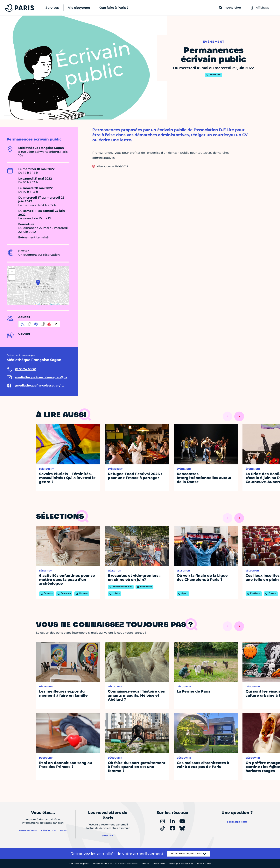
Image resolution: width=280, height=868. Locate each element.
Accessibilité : (115, 864)
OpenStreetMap (55, 304)
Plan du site (204, 864)
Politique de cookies (181, 864)
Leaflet (38, 304)
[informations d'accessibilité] (39, 324)
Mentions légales (79, 864)
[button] (38, 283)
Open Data (159, 864)
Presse (145, 864)
